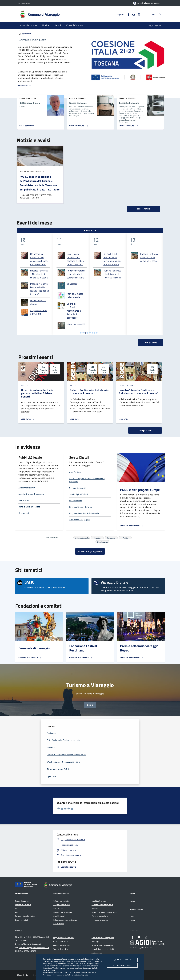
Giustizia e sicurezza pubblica (102, 905)
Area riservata (97, 953)
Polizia (125, 537)
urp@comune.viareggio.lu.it (31, 944)
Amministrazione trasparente (103, 938)
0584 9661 (22, 940)
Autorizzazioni (59, 908)
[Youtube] (133, 14)
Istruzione (111, 537)
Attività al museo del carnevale (75, 296)
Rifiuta (122, 960)
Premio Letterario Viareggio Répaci (139, 648)
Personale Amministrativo (25, 916)
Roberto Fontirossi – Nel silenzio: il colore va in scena (39, 274)
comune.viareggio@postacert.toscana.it (34, 948)
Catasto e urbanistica (61, 901)
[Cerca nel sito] (160, 14)
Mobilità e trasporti (99, 901)
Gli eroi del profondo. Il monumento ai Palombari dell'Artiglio (74, 311)
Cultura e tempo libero (100, 916)
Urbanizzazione (102, 542)
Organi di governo (22, 901)
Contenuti (26, 34)
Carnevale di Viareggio (34, 648)
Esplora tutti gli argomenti (90, 551)
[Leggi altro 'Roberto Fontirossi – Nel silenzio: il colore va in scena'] (76, 419)
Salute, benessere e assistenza (65, 920)
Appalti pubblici (59, 916)
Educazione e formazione (63, 912)
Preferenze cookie (89, 972)
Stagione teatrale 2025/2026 (39, 312)
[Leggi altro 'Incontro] (125, 419)
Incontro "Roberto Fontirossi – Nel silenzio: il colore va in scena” (40, 289)
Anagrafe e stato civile (62, 905)
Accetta (122, 965)
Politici (18, 912)
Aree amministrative (23, 905)
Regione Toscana (24, 3)
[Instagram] (138, 14)
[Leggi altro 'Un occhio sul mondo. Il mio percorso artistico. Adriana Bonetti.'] (28, 419)
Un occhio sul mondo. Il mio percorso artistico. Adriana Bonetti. (39, 259)
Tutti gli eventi (145, 430)
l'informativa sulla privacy (79, 975)
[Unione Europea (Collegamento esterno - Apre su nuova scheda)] (27, 885)
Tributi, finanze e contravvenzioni (104, 912)
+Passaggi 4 (73, 284)
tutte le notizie (143, 209)
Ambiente (95, 908)
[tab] (81, 333)
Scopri (90, 705)
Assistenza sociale (82, 537)
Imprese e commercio (100, 920)
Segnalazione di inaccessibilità (103, 949)
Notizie (132, 901)
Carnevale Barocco (76, 324)
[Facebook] (127, 14)
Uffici (17, 908)
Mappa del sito (23, 975)
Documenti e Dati (22, 920)
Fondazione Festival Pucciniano (83, 648)
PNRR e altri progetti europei (140, 490)
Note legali (95, 941)
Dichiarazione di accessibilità (102, 945)
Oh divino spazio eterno (38, 302)
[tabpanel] (35, 284)
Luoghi (132, 916)
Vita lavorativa (59, 924)
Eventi (132, 920)
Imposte (97, 537)
